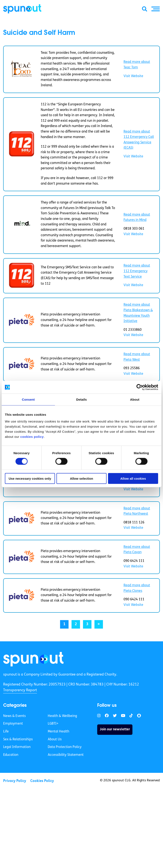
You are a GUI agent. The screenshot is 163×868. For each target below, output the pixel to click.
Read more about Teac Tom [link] (137, 65)
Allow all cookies (133, 478)
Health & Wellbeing (62, 716)
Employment (13, 724)
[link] (33, 659)
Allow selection (81, 478)
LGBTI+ (53, 724)
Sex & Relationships (18, 739)
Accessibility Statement (66, 755)
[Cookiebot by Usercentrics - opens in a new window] (140, 387)
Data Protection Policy (65, 747)
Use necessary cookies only (30, 478)
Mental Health (58, 732)
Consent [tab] (28, 399)
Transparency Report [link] (20, 690)
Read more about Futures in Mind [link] (137, 218)
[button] (156, 9)
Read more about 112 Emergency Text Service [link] (137, 271)
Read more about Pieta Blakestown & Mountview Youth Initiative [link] (138, 313)
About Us (55, 739)
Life (6, 732)
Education (11, 755)
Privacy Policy (15, 781)
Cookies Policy (42, 781)
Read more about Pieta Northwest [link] (137, 511)
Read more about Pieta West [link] (137, 357)
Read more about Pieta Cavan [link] (137, 550)
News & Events (14, 716)
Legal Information (17, 747)
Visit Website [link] (133, 76)
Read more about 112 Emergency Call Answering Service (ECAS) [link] (139, 140)
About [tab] (135, 399)
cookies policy (32, 436)
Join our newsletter (115, 729)
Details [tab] (81, 399)
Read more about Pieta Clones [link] (137, 588)
